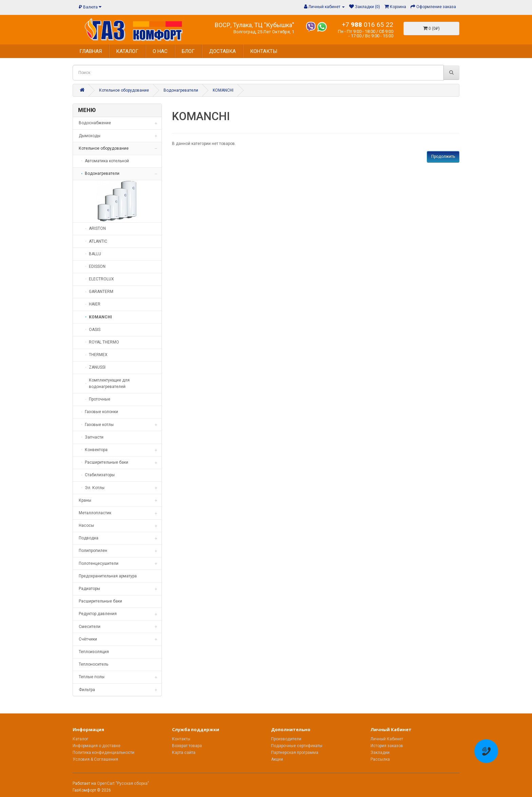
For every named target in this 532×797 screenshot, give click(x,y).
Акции (277, 759)
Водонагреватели (181, 90)
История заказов (387, 746)
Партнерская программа (295, 753)
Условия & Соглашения (95, 759)
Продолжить (443, 156)
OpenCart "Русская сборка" (123, 783)
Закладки (380, 753)
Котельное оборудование (124, 90)
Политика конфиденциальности (103, 753)
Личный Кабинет (387, 739)
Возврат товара (187, 746)
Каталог (80, 739)
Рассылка (380, 759)
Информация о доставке (97, 746)
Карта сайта (184, 753)
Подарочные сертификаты (297, 746)
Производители (286, 739)
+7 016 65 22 (367, 25)
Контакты (181, 739)
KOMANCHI (223, 90)
